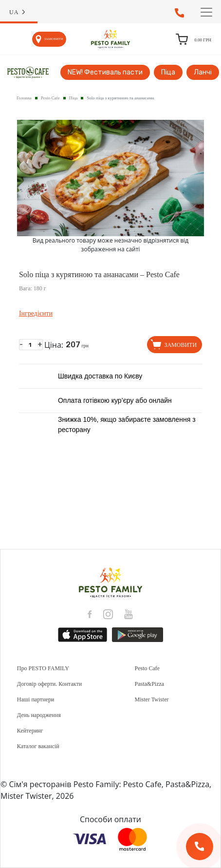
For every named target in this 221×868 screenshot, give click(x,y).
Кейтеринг (30, 731)
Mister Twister (152, 699)
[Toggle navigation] (206, 12)
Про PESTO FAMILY (43, 668)
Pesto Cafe (50, 98)
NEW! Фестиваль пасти (105, 72)
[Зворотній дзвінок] (200, 847)
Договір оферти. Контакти (49, 684)
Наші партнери (36, 699)
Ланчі (203, 72)
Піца (168, 72)
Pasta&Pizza (150, 684)
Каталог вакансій (38, 746)
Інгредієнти (36, 313)
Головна (24, 98)
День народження (39, 715)
